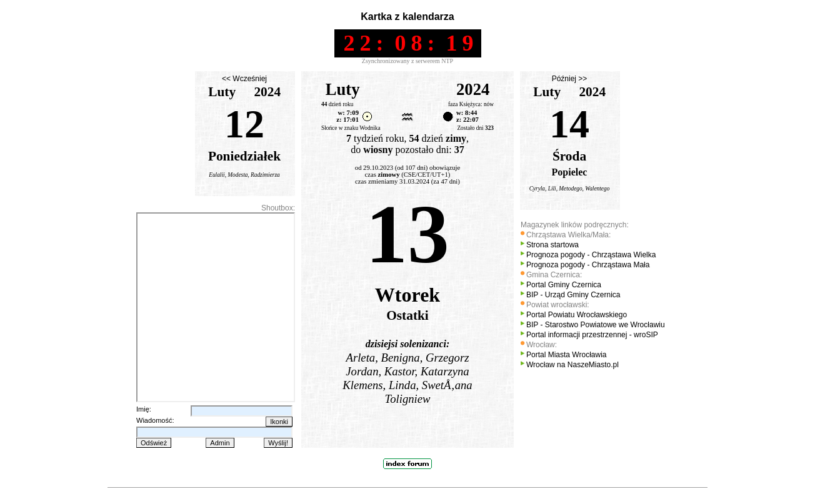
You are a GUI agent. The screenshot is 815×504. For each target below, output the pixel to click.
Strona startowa (552, 245)
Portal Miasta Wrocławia (566, 355)
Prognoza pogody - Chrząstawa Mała (588, 265)
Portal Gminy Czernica (564, 285)
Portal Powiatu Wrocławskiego (577, 315)
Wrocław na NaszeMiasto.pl (572, 365)
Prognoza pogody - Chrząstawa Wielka (591, 255)
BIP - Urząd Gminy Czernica (573, 295)
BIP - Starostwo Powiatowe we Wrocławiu (596, 325)
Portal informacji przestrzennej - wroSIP (592, 335)
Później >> (570, 79)
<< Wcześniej (244, 79)
